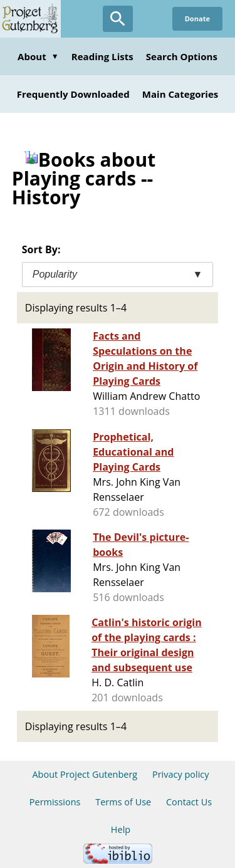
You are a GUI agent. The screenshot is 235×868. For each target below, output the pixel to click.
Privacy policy (181, 774)
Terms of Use (123, 802)
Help (121, 829)
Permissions (55, 802)
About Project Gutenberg (85, 774)
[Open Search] (118, 19)
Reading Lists (102, 56)
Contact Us (189, 802)
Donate (197, 18)
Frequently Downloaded (73, 94)
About (38, 56)
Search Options (182, 56)
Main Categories (180, 94)
